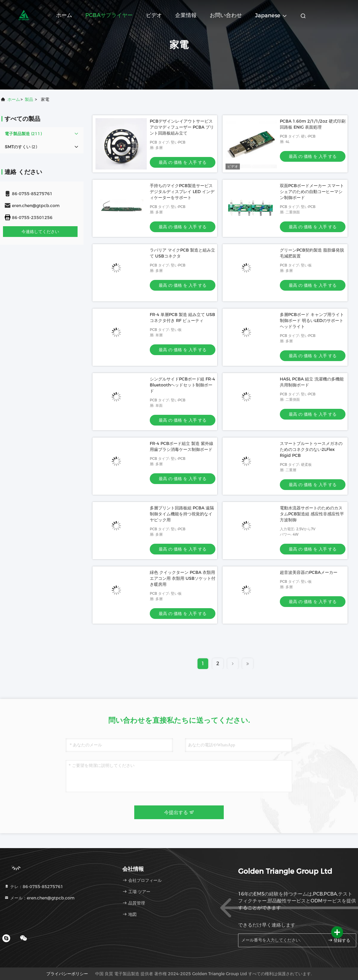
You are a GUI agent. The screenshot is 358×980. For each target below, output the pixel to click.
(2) (21, 147)
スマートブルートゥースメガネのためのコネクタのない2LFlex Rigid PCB (311, 449)
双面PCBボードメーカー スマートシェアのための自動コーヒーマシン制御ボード (312, 192)
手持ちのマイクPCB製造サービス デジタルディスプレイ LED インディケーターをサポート (182, 192)
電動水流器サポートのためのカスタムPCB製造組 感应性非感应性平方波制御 (312, 514)
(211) (23, 134)
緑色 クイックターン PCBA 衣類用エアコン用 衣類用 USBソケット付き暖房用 (183, 578)
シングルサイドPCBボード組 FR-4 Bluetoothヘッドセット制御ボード (182, 385)
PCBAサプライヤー (109, 15)
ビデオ (154, 15)
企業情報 (186, 15)
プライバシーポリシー (67, 974)
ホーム (64, 15)
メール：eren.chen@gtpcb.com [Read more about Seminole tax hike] (39, 898)
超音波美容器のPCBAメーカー (309, 572)
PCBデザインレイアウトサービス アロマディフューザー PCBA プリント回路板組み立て (182, 127)
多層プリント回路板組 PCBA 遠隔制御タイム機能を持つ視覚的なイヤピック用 (182, 514)
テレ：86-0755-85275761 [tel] (34, 887)
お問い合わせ (226, 15)
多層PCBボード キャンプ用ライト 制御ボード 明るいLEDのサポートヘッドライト (312, 320)
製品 (29, 99)
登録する (339, 940)
